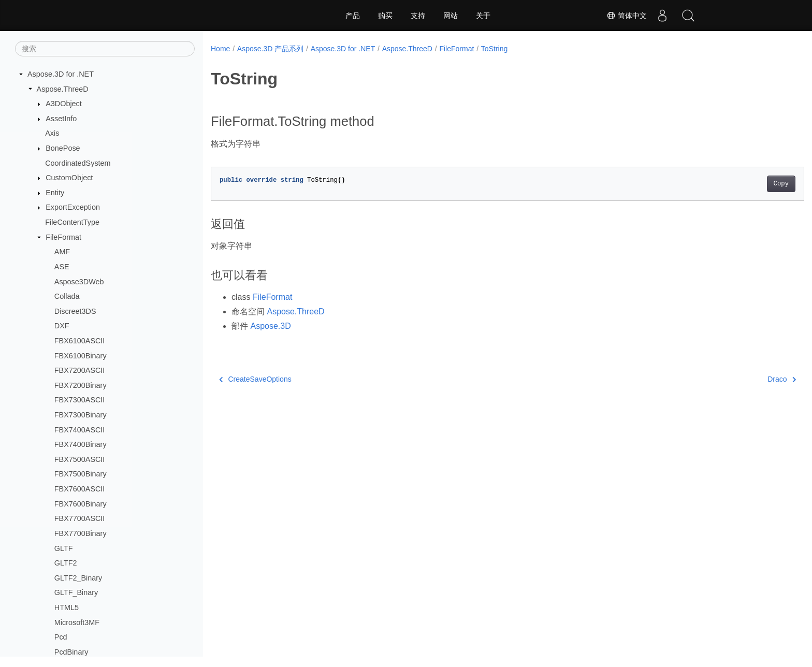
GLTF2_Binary (78, 578)
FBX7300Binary (81, 415)
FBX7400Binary (81, 444)
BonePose (63, 148)
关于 (483, 16)
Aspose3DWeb (79, 282)
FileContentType (72, 222)
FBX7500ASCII (80, 459)
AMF (62, 252)
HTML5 (67, 607)
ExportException (73, 207)
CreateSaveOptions (255, 379)
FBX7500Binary (81, 474)
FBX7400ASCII (80, 430)
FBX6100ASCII (80, 341)
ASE (62, 267)
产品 (353, 16)
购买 (385, 16)
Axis (52, 133)
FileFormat (63, 237)
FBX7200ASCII (80, 370)
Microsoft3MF (77, 622)
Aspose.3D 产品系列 (270, 49)
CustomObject (69, 178)
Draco (741, 379)
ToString (494, 49)
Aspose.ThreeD (63, 89)
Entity (55, 193)
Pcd (61, 637)
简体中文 (627, 16)
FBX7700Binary (81, 533)
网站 (451, 16)
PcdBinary (71, 652)
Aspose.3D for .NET (61, 74)
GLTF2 (66, 563)
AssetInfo (61, 119)
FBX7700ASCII (80, 518)
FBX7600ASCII (80, 489)
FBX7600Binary (81, 504)
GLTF (64, 548)
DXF (62, 326)
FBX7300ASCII (80, 400)
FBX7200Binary (81, 385)
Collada (67, 296)
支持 (418, 16)
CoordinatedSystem (78, 163)
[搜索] (105, 49)
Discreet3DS (75, 311)
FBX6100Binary (81, 356)
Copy (740, 184)
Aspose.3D (270, 326)
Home (220, 49)
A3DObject (64, 104)
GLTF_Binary (76, 592)
